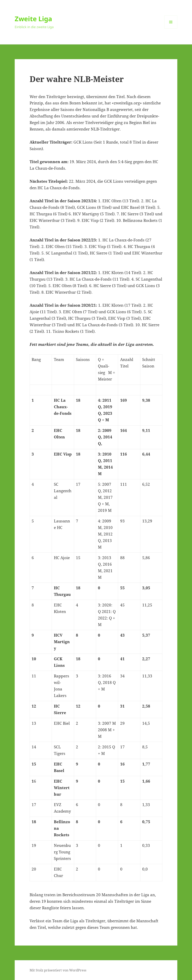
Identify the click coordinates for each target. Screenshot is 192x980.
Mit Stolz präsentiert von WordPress (58, 970)
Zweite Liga (33, 19)
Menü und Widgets (171, 28)
